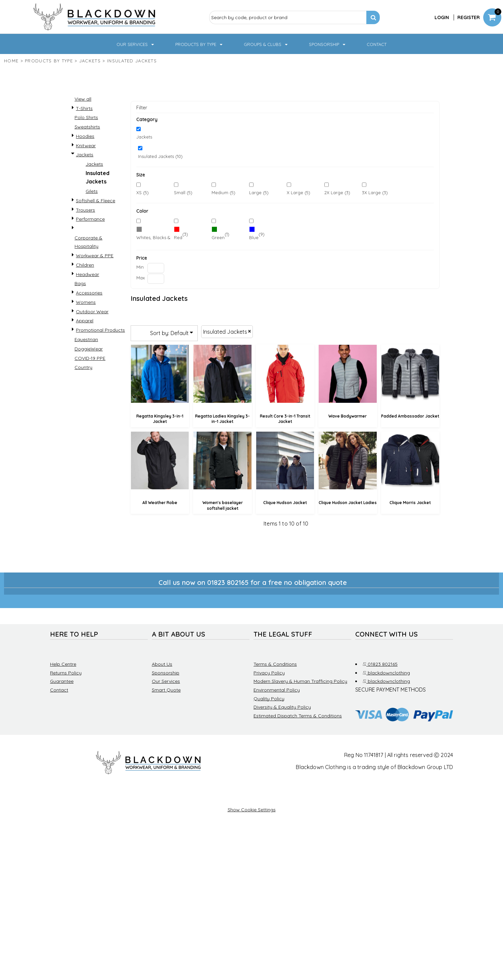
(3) (181, 234)
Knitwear (86, 146)
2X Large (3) (337, 193)
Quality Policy (269, 699)
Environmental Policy (277, 690)
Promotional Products (100, 330)
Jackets (90, 61)
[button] (136, 44)
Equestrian (86, 339)
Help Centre (63, 664)
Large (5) (259, 193)
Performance (90, 219)
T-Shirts (84, 108)
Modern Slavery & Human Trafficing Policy (300, 681)
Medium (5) (223, 193)
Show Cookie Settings (252, 810)
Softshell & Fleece (96, 201)
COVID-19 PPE (90, 358)
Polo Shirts (86, 117)
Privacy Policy (269, 673)
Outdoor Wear (92, 312)
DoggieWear (89, 349)
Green (218, 237)
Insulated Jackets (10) (160, 156)
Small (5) (183, 193)
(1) (220, 234)
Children (85, 265)
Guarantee (62, 681)
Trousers (85, 210)
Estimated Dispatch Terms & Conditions (298, 716)
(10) (153, 234)
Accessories (89, 293)
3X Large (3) (375, 193)
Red (178, 237)
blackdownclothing (386, 673)
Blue (254, 237)
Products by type (49, 61)
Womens (86, 302)
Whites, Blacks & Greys (160, 237)
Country (83, 367)
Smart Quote (166, 690)
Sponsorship (166, 673)
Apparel (85, 321)
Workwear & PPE (95, 256)
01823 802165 (380, 664)
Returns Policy (66, 673)
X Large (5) (299, 193)
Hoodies (85, 136)
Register (469, 17)
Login (442, 17)
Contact (59, 690)
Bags (80, 283)
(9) (257, 234)
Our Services (166, 681)
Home (11, 61)
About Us (162, 664)
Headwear (87, 274)
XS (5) (143, 193)
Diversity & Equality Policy (282, 707)
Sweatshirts (87, 127)
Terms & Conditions (275, 664)
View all (83, 99)
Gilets (92, 191)
